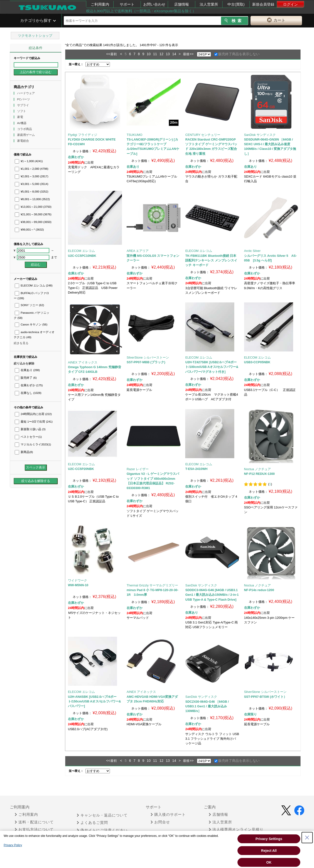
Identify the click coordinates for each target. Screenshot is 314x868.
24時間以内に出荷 (33, 414)
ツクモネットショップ (35, 36)
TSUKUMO (134, 135)
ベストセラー (28, 437)
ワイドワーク (78, 580)
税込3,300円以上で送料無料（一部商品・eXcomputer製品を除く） (141, 11)
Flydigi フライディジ (83, 135)
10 (149, 54)
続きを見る (21, 343)
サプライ (23, 105)
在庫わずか (29, 385)
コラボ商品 (25, 129)
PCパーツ (24, 99)
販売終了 (26, 378)
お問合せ (160, 822)
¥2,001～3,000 (32, 176)
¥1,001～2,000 (32, 169)
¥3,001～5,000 (32, 184)
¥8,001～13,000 (32, 199)
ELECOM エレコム (34, 285)
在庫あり (27, 370)
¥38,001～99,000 (33, 222)
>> (191, 54)
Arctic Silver (252, 251)
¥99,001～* (29, 230)
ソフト (22, 111)
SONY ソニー (29, 305)
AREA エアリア (138, 251)
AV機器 (22, 123)
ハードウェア (26, 93)
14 (174, 54)
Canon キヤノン (31, 324)
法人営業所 (209, 4)
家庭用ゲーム (26, 135)
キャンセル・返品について (102, 815)
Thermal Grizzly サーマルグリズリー (152, 585)
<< (108, 54)
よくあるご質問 (92, 823)
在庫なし (28, 393)
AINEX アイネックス (83, 362)
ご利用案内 (100, 4)
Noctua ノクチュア (257, 469)
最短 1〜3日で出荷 (34, 422)
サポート (127, 4)
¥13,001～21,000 (33, 207)
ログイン (290, 4)
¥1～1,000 (29, 161)
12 (161, 54)
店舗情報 (182, 4)
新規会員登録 (263, 4)
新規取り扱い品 (30, 429)
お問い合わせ (154, 4)
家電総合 (23, 141)
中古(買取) (236, 4)
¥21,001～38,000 (33, 214)
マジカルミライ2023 (33, 444)
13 (168, 54)
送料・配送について (34, 822)
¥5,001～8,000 (32, 192)
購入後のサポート (168, 815)
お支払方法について (34, 829)
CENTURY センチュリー (203, 135)
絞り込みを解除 (24, 363)
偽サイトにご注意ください (102, 830)
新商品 (24, 452)
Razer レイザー (138, 469)
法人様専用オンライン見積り (236, 829)
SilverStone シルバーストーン (148, 357)
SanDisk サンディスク (260, 135)
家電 (20, 117)
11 (155, 54)
